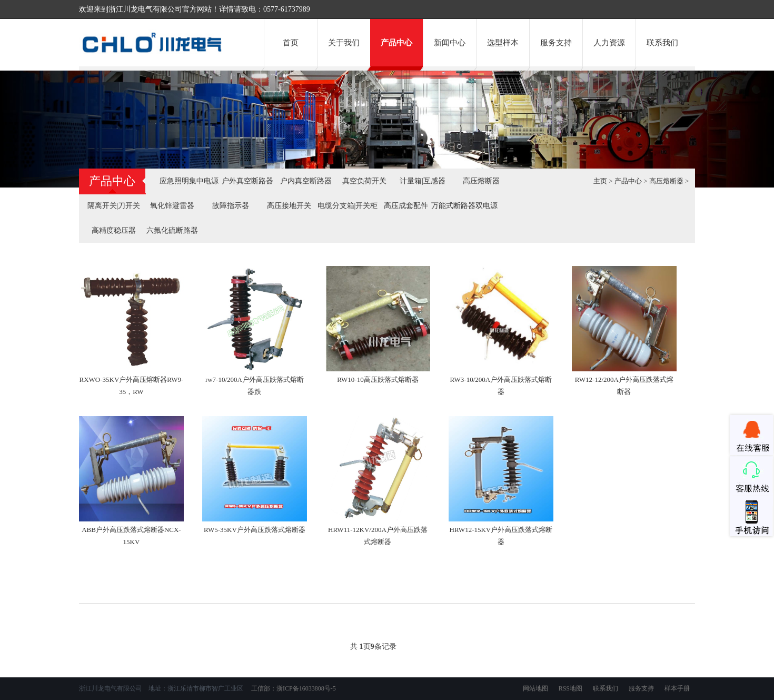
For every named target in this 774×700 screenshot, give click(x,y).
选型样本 (503, 43)
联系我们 (662, 43)
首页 (291, 43)
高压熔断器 (481, 181)
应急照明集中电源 (189, 181)
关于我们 (344, 43)
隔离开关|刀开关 (114, 206)
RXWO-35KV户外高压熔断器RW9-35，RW (132, 386)
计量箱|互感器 (423, 181)
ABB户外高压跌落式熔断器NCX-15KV (131, 536)
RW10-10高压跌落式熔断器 (378, 379)
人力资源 (609, 43)
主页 (600, 181)
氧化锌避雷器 (172, 206)
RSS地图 (570, 688)
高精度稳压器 (114, 230)
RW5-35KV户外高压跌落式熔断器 (255, 530)
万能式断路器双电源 (464, 206)
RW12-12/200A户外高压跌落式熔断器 (624, 386)
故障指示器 (231, 206)
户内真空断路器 (306, 181)
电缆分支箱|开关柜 (348, 206)
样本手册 (677, 688)
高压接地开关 (289, 206)
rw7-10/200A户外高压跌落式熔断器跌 (255, 386)
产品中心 (396, 43)
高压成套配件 (406, 206)
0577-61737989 (287, 9)
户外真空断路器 (247, 181)
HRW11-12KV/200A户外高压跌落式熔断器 (378, 536)
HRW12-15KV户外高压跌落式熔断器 (501, 536)
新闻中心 (450, 43)
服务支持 (556, 43)
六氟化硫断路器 (172, 230)
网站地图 (535, 688)
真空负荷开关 (364, 181)
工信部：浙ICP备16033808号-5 (293, 688)
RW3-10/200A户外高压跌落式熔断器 (501, 386)
